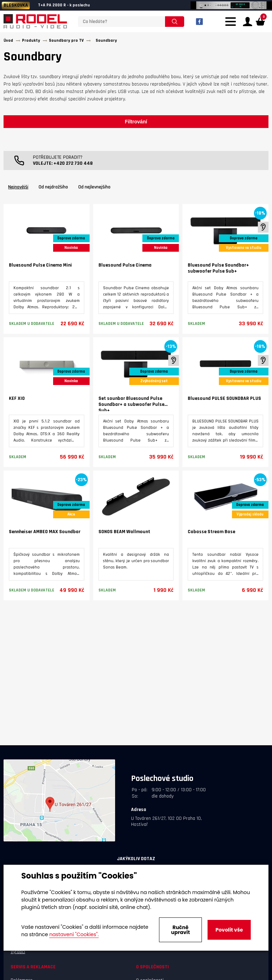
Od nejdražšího (53, 189)
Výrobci (18, 953)
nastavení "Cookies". (74, 934)
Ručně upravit (180, 930)
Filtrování (136, 123)
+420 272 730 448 (73, 165)
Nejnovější (18, 189)
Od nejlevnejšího (94, 189)
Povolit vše (229, 930)
